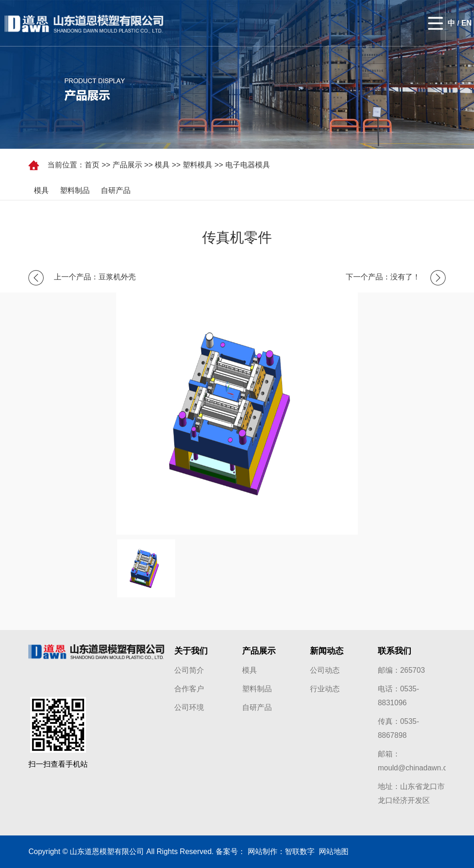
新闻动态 (327, 651)
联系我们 (395, 651)
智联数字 (300, 851)
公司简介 (189, 670)
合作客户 (189, 689)
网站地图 (332, 851)
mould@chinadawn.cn (415, 768)
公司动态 (325, 670)
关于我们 (191, 651)
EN (467, 23)
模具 (162, 165)
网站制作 (263, 851)
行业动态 (325, 689)
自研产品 (116, 190)
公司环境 (189, 707)
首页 (92, 165)
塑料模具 (197, 165)
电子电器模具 (248, 165)
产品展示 (127, 165)
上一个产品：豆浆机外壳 (95, 277)
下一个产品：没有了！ (383, 277)
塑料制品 (75, 190)
